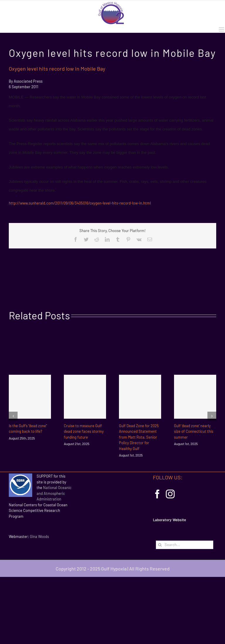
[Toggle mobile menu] (222, 29)
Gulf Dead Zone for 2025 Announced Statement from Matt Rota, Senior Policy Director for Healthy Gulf (139, 437)
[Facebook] (157, 494)
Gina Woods (39, 536)
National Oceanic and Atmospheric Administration (54, 493)
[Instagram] (170, 494)
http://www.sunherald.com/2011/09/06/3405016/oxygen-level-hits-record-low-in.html (80, 203)
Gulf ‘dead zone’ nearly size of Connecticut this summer (194, 431)
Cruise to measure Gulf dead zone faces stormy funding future (84, 431)
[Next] (212, 416)
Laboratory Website (169, 520)
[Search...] (185, 545)
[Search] (160, 545)
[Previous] (13, 416)
